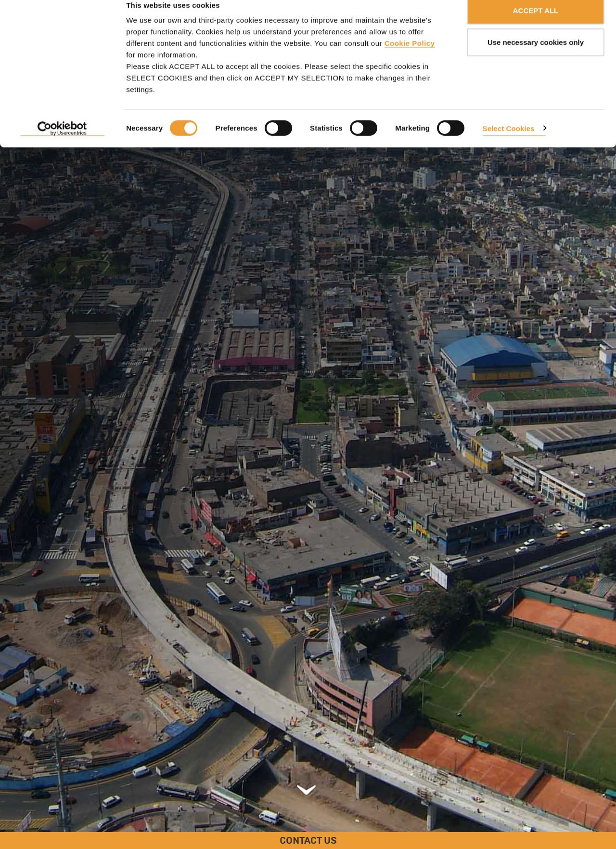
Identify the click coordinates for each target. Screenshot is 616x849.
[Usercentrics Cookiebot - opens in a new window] (62, 144)
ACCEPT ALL (536, 25)
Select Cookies (509, 143)
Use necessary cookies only (536, 57)
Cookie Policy (410, 58)
